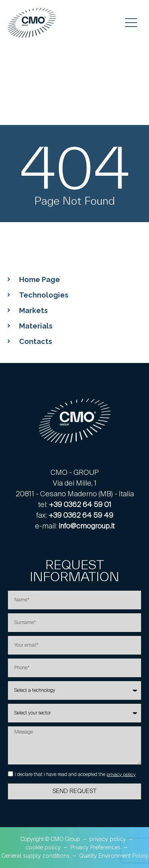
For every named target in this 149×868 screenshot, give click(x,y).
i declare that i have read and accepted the (75, 774)
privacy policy (121, 774)
